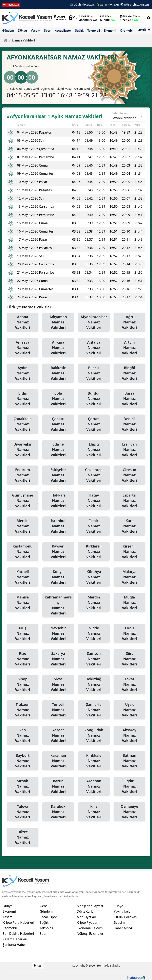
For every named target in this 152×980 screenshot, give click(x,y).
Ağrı (129, 322)
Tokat (129, 684)
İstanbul (58, 526)
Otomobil (127, 30)
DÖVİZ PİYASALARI (85, 5)
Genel (44, 906)
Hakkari (58, 501)
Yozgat (58, 735)
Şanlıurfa (94, 710)
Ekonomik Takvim (90, 928)
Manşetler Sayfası (90, 906)
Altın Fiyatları (86, 917)
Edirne (58, 450)
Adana (23, 322)
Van (23, 735)
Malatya (129, 577)
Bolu (58, 399)
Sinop (23, 684)
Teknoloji (94, 30)
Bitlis (23, 399)
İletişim (119, 923)
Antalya (94, 348)
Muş (23, 633)
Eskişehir (58, 475)
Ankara (58, 348)
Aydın (23, 373)
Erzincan (129, 450)
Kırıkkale (94, 761)
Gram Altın (128, 16)
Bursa (129, 399)
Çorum (94, 424)
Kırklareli (94, 552)
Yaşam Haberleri (15, 939)
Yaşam (35, 30)
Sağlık (79, 30)
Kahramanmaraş (58, 605)
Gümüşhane (23, 501)
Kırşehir (129, 552)
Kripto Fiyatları (88, 923)
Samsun (94, 659)
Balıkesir (58, 373)
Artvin (129, 348)
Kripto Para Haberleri (18, 923)
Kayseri (58, 552)
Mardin (94, 603)
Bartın (58, 786)
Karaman (58, 761)
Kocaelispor (63, 30)
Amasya (23, 348)
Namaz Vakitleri (22, 40)
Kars (129, 526)
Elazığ (94, 450)
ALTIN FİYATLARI (110, 5)
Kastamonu (23, 552)
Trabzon (23, 710)
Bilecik (94, 373)
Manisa (23, 603)
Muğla (129, 603)
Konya (58, 577)
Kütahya (94, 577)
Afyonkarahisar (94, 322)
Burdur (94, 399)
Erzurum (23, 475)
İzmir (94, 526)
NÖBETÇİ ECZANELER (137, 5)
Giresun (129, 475)
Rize (23, 659)
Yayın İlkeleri (123, 911)
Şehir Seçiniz (120, 113)
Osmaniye (129, 812)
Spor (47, 30)
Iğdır (129, 786)
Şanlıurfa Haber (14, 945)
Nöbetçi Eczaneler (90, 934)
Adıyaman (58, 322)
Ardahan (94, 786)
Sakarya (58, 659)
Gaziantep (94, 475)
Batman (129, 761)
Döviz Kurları (86, 911)
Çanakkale (23, 424)
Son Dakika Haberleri (18, 934)
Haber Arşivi (123, 928)
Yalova (23, 812)
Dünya (22, 30)
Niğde (94, 633)
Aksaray (129, 735)
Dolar (85, 16)
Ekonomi (110, 30)
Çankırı (58, 424)
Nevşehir (58, 633)
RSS (38, 965)
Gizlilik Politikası (126, 917)
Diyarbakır (23, 450)
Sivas (58, 684)
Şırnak (23, 786)
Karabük (58, 812)
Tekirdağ (94, 684)
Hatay (94, 501)
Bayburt (23, 761)
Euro (104, 16)
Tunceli (58, 710)
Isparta (129, 501)
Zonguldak (94, 735)
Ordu (129, 633)
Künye (118, 906)
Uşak (129, 710)
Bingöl (129, 373)
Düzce (23, 837)
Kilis (94, 812)
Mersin (23, 526)
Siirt (129, 659)
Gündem (8, 30)
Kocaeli (23, 577)
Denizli (129, 424)
